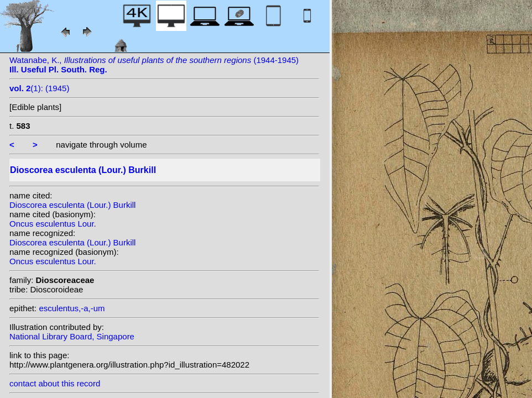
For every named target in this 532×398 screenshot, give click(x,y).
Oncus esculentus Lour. (53, 224)
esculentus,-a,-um (72, 308)
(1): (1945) (39, 88)
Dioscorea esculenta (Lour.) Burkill (72, 205)
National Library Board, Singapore (72, 336)
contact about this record (55, 383)
